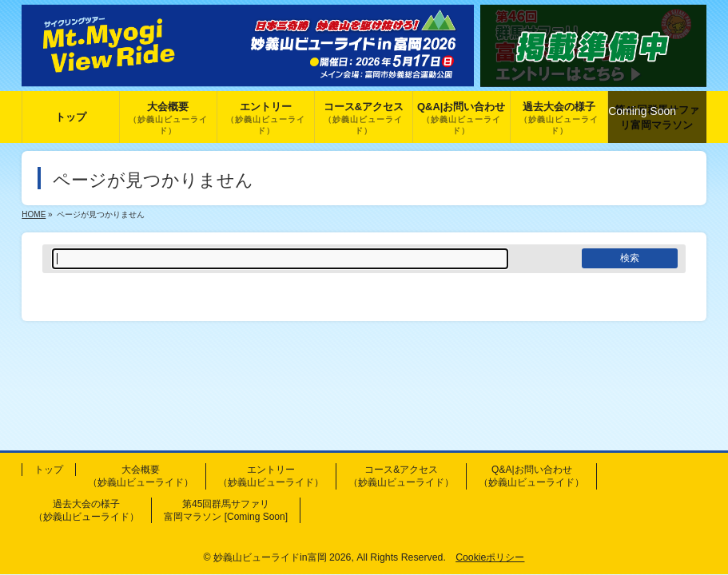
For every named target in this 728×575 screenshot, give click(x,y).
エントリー (271, 476)
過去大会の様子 (86, 510)
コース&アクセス (401, 476)
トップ (49, 470)
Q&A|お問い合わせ (531, 476)
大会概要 (141, 476)
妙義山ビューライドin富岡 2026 (282, 557)
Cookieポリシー (490, 557)
